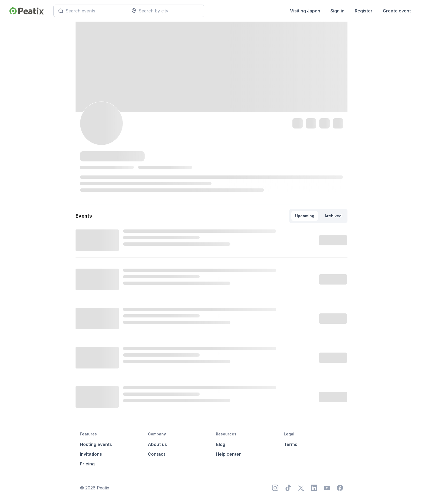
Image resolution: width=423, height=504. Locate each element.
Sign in (337, 11)
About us (157, 444)
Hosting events (96, 444)
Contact (156, 454)
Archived (333, 216)
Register (364, 11)
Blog (221, 444)
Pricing (87, 464)
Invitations (91, 454)
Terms (291, 444)
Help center (228, 454)
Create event (397, 11)
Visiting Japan (305, 11)
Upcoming (305, 216)
